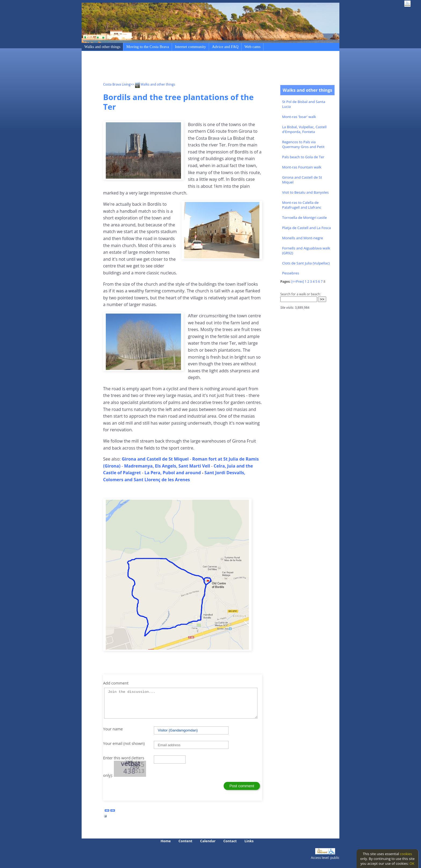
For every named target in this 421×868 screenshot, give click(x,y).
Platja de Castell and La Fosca (307, 228)
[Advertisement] (201, 67)
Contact (230, 841)
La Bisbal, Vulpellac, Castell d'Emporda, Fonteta (304, 129)
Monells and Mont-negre (303, 238)
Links (249, 841)
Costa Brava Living (117, 84)
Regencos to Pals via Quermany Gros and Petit (303, 144)
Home (166, 841)
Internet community (190, 47)
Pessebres (291, 273)
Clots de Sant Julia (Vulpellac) (306, 263)
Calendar (208, 841)
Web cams (252, 47)
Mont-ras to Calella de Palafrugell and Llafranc (302, 205)
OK (412, 863)
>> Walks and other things (153, 84)
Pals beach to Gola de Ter (303, 157)
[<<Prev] (297, 282)
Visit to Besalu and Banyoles (306, 192)
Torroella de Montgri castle (305, 218)
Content (186, 841)
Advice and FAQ (225, 47)
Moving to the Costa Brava (148, 47)
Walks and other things (102, 47)
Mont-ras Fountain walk (302, 167)
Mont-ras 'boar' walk (299, 117)
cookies (406, 854)
